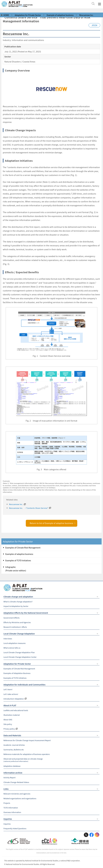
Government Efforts (11, 618)
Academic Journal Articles (14, 745)
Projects (7, 803)
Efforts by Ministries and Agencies (17, 622)
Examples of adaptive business (19, 554)
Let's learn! (8, 689)
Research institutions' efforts (15, 627)
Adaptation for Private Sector (18, 541)
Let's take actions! (11, 694)
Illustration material (12, 715)
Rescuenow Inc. (16, 504)
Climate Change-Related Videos (16, 782)
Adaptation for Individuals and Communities (24, 685)
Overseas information (12, 812)
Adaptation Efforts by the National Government (26, 613)
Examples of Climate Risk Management (23, 548)
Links (6, 789)
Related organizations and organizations (20, 798)
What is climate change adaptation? (18, 602)
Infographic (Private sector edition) (16, 569)
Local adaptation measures (15, 643)
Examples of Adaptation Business (17, 673)
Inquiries (8, 819)
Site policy (8, 724)
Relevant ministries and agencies (17, 794)
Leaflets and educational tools (16, 710)
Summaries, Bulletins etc (14, 750)
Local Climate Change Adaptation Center (20, 657)
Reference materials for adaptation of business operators (27, 754)
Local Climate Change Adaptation (19, 634)
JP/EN (94, 25)
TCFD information (11, 808)
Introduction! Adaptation (14, 699)
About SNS (8, 720)
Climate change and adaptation (18, 597)
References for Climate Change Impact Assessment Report (27, 740)
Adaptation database (12, 766)
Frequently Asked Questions (15, 828)
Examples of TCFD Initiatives (18, 560)
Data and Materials (12, 735)
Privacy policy (9, 729)
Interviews (8, 639)
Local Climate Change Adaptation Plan (19, 652)
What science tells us (12, 648)
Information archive (13, 773)
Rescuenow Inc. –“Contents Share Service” (29, 508)
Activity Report (10, 777)
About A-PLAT (10, 705)
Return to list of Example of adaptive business (53, 523)
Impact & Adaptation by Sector (16, 606)
